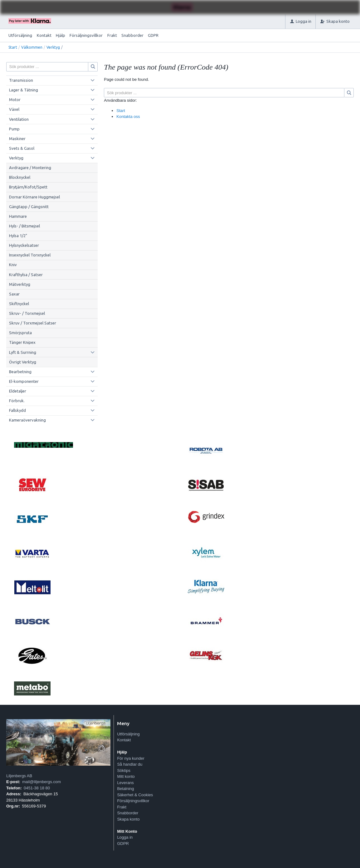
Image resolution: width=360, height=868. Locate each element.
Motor (15, 100)
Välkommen (32, 47)
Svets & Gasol (22, 148)
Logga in (125, 837)
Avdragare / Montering (30, 168)
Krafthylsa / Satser (26, 275)
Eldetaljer (18, 391)
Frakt (112, 35)
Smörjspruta (20, 333)
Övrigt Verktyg (23, 362)
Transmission (21, 80)
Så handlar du (130, 764)
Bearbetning (20, 372)
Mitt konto (126, 776)
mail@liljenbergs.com (41, 782)
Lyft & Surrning (23, 352)
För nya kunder (131, 758)
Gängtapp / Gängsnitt (29, 207)
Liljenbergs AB (19, 776)
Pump (14, 129)
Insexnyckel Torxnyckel (30, 255)
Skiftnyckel (19, 304)
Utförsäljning (20, 35)
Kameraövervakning (27, 420)
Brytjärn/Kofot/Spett (28, 187)
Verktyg (53, 47)
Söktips (124, 770)
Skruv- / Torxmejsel (27, 313)
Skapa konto (128, 819)
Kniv (13, 265)
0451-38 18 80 (37, 788)
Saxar (14, 294)
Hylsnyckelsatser (24, 245)
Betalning (125, 789)
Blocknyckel (20, 177)
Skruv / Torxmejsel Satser (33, 323)
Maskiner (17, 139)
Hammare (18, 216)
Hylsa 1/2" (18, 236)
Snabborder (132, 35)
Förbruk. (17, 401)
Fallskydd (17, 410)
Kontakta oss (128, 117)
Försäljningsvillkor (86, 35)
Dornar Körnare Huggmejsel (34, 197)
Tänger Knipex (22, 342)
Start (13, 47)
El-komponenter (24, 381)
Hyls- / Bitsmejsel (24, 226)
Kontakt (44, 35)
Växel (14, 109)
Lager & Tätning (24, 90)
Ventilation (19, 119)
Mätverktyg (20, 284)
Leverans (125, 783)
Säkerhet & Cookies (135, 795)
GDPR (153, 35)
